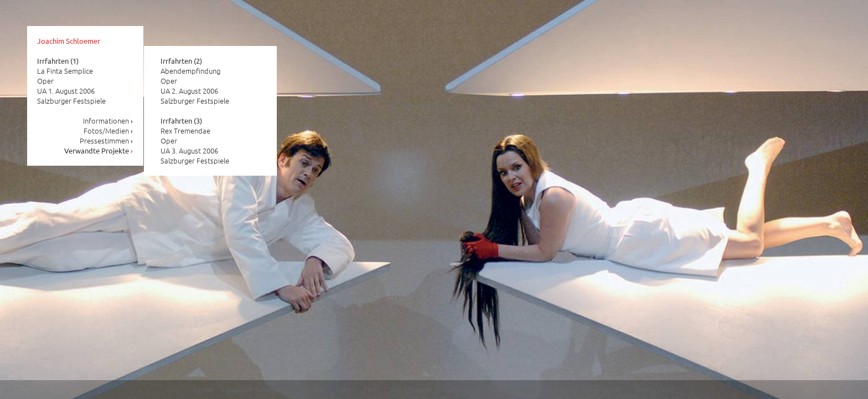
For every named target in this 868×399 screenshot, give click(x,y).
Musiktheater (411, 389)
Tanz (343, 389)
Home (203, 389)
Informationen (108, 121)
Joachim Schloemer (69, 41)
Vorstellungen (513, 389)
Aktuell (312, 389)
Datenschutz (654, 389)
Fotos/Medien (108, 131)
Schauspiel (461, 389)
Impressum (604, 389)
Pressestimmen (107, 140)
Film (370, 389)
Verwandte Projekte (99, 150)
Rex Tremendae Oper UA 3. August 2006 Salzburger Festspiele (195, 141)
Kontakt (561, 389)
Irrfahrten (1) (58, 61)
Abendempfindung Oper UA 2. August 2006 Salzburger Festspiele (195, 81)
